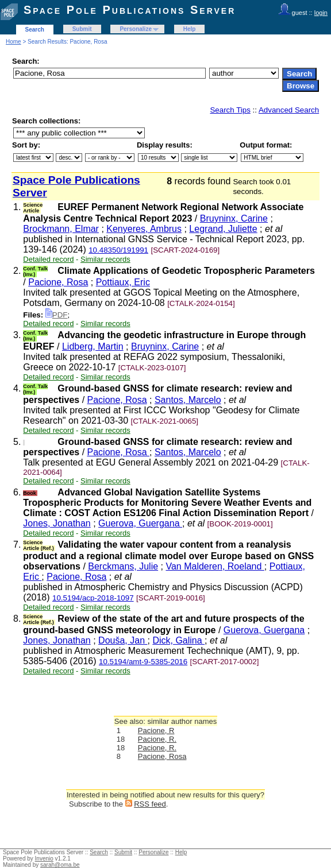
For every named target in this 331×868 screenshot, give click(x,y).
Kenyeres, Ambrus (144, 229)
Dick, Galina (178, 640)
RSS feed (150, 804)
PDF (57, 315)
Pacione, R (156, 731)
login (321, 13)
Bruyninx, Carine (234, 218)
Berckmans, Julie (123, 566)
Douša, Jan (123, 640)
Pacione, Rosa (58, 282)
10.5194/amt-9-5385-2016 (143, 662)
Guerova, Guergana (140, 523)
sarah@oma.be (60, 865)
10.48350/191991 (118, 250)
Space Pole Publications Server (130, 10)
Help (190, 29)
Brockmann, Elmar (61, 229)
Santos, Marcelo (188, 400)
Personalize (136, 29)
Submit (82, 29)
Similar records (105, 259)
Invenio (44, 859)
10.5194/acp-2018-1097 (93, 598)
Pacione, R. (157, 739)
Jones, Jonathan (57, 523)
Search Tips (230, 110)
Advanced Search (289, 110)
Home (14, 42)
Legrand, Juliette (223, 229)
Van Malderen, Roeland (215, 566)
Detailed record (48, 259)
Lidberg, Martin (93, 346)
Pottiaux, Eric (123, 282)
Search (35, 30)
